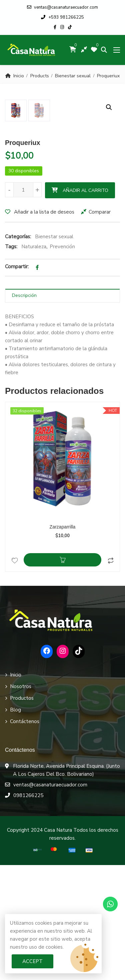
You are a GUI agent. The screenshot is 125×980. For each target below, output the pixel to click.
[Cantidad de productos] (23, 305)
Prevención (62, 362)
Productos (22, 813)
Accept (32, 961)
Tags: (11, 362)
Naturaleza (34, 362)
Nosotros (21, 801)
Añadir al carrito (85, 305)
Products (40, 76)
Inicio (19, 76)
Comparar (100, 327)
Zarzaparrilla (63, 642)
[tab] (62, 411)
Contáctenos (25, 836)
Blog (15, 825)
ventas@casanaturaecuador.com (62, 7)
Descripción (24, 410)
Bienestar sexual (73, 76)
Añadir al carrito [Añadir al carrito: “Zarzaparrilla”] (62, 675)
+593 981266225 (62, 17)
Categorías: (18, 352)
